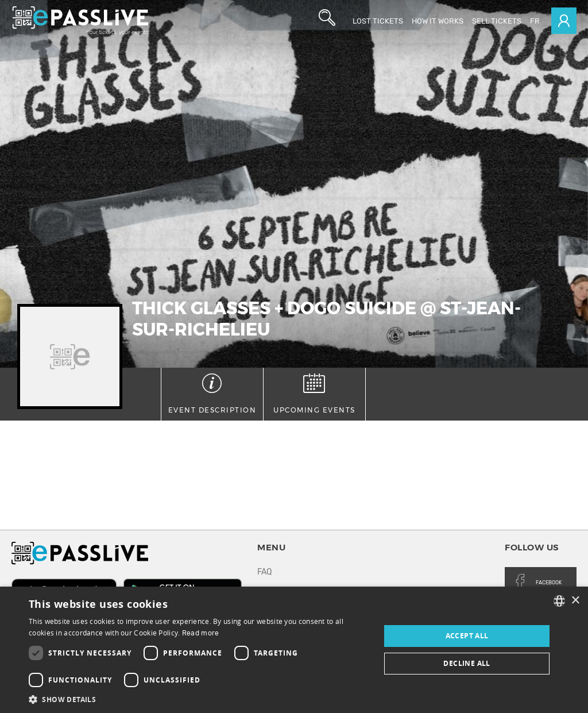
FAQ (264, 572)
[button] (199, 699)
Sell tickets (497, 21)
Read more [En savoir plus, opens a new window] (201, 633)
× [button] (575, 601)
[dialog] (294, 650)
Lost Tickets (378, 21)
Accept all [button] (467, 636)
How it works (438, 21)
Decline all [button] (467, 663)
